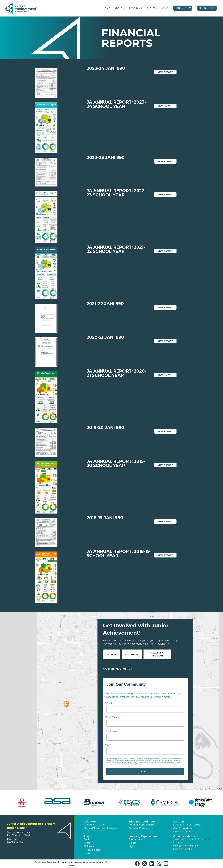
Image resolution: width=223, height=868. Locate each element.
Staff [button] (86, 839)
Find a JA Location (183, 849)
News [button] (87, 853)
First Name (112, 717)
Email (109, 703)
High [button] (131, 846)
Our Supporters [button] (182, 828)
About (119, 8)
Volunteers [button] (91, 822)
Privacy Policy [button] (66, 862)
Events (151, 8)
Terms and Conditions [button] (46, 862)
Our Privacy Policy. (134, 764)
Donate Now (183, 8)
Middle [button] (132, 843)
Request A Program (157, 654)
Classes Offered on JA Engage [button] (101, 828)
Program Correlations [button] (141, 828)
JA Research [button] (91, 846)
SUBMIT (145, 772)
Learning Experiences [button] (143, 836)
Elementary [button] (135, 839)
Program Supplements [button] (142, 825)
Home (107, 8)
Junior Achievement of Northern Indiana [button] (192, 841)
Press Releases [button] (92, 850)
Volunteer (132, 654)
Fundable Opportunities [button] (187, 825)
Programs (135, 8)
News (165, 8)
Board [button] (87, 843)
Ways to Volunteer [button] (94, 825)
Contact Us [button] (15, 839)
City (109, 745)
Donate (112, 654)
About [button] (88, 836)
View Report (167, 72)
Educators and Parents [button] (144, 822)
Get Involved (207, 8)
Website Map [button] (96, 862)
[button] (123, 8)
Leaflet (191, 789)
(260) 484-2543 (16, 842)
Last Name (112, 731)
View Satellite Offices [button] (185, 846)
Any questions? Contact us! (117, 669)
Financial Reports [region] (183, 832)
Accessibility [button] (82, 862)
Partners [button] (179, 822)
